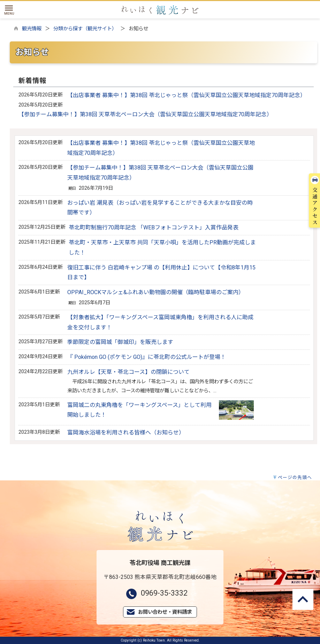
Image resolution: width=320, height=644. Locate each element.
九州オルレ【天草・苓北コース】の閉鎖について (128, 372)
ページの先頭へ (295, 477)
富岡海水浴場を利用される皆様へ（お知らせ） (126, 433)
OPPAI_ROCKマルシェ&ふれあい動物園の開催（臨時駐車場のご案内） (156, 292)
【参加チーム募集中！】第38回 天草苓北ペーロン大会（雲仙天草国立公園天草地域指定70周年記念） (145, 114)
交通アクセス (315, 79)
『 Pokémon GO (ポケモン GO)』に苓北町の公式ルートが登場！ (147, 357)
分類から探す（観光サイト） (85, 29)
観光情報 (32, 29)
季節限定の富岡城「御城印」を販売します (120, 342)
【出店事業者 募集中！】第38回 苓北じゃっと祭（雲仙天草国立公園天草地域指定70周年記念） (186, 95)
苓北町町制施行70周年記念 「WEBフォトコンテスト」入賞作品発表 (154, 227)
